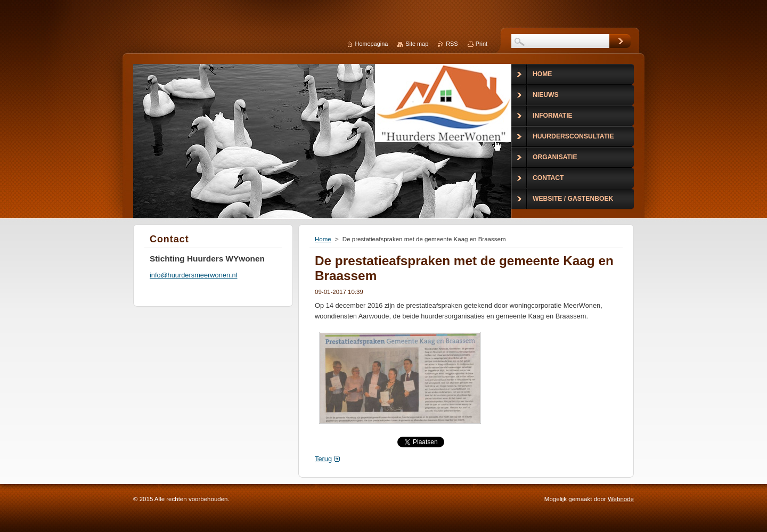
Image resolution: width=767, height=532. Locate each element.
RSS (452, 44)
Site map (417, 44)
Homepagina (372, 44)
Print (482, 44)
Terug (323, 459)
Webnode (621, 499)
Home (323, 239)
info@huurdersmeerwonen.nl (194, 275)
